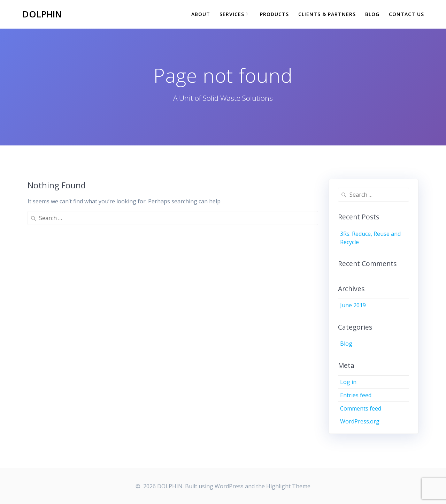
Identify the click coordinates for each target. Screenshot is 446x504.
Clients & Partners (327, 14)
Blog (372, 14)
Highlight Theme (288, 486)
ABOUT (201, 14)
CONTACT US (406, 14)
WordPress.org (360, 421)
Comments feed (361, 408)
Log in (348, 382)
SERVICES (232, 14)
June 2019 (353, 305)
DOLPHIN (42, 14)
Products (274, 14)
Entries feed (356, 395)
